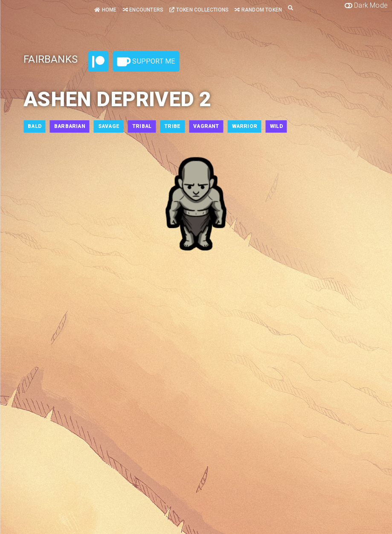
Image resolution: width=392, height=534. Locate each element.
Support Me (146, 62)
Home (105, 10)
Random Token (258, 10)
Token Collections (199, 10)
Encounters (143, 10)
